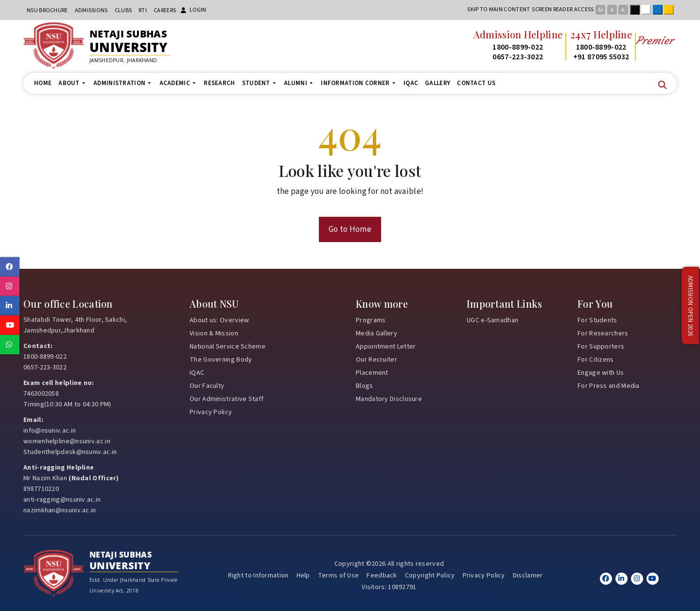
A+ (601, 10)
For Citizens (596, 360)
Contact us (476, 83)
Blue (660, 10)
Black (637, 10)
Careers (165, 10)
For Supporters (601, 347)
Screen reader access (563, 9)
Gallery (437, 83)
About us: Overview (219, 320)
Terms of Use (339, 576)
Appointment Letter (386, 347)
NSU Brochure (47, 10)
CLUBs (123, 10)
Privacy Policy (211, 412)
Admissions (91, 10)
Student (260, 83)
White (648, 10)
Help (303, 576)
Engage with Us (601, 373)
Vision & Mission (214, 333)
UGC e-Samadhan (492, 320)
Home (43, 83)
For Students (597, 320)
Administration (123, 83)
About (72, 83)
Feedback (382, 576)
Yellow (671, 10)
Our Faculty (207, 386)
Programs (371, 320)
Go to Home (350, 229)
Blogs (365, 386)
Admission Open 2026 (690, 305)
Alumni (299, 83)
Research (219, 83)
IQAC (411, 83)
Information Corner (359, 83)
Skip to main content (499, 9)
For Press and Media (609, 386)
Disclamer (528, 576)
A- (623, 10)
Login (193, 10)
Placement (372, 373)
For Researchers (603, 333)
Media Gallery (376, 333)
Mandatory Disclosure (389, 399)
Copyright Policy (430, 576)
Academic (178, 83)
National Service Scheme (227, 347)
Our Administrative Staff (227, 399)
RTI (143, 10)
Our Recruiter (376, 360)
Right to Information (258, 576)
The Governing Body (221, 360)
